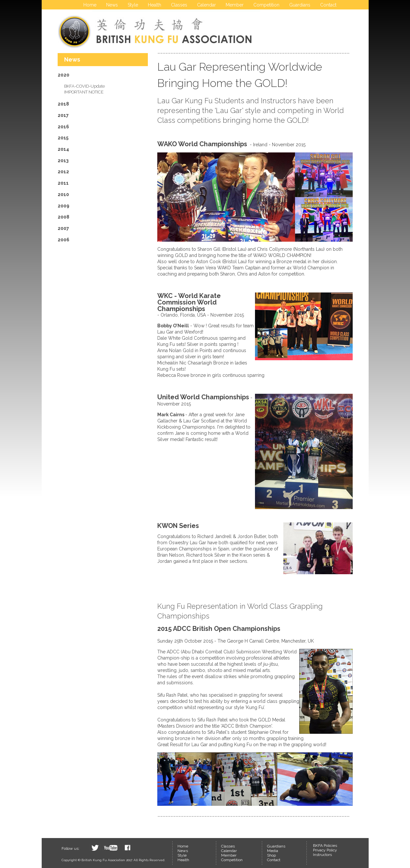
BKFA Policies (325, 846)
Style (133, 5)
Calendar (206, 5)
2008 (64, 217)
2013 (63, 161)
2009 (64, 206)
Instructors (322, 855)
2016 (63, 127)
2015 (63, 138)
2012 (63, 172)
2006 (64, 240)
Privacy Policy (325, 850)
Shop (271, 855)
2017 (63, 115)
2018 (63, 104)
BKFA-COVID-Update (85, 86)
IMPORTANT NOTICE (84, 92)
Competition (266, 5)
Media (273, 851)
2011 (63, 183)
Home (90, 5)
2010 (63, 194)
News (112, 5)
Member (235, 5)
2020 (64, 75)
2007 (63, 228)
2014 (63, 149)
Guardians (300, 5)
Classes (179, 5)
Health (155, 5)
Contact (328, 5)
